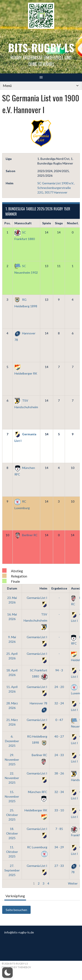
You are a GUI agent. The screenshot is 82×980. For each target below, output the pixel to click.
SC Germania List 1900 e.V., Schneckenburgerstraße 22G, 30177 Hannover (56, 188)
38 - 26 (59, 773)
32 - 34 (59, 792)
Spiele (47, 223)
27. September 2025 (12, 870)
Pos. (7, 223)
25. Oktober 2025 (12, 815)
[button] (7, 973)
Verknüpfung (15, 896)
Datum (12, 588)
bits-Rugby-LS (41, 48)
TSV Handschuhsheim (35, 620)
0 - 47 (59, 720)
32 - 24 (59, 703)
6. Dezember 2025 (12, 741)
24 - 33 (59, 755)
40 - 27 (59, 736)
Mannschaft (23, 223)
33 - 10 (59, 810)
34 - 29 (59, 847)
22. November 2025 (12, 778)
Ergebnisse (59, 588)
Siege (59, 223)
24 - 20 (59, 687)
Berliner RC (26, 535)
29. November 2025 (12, 760)
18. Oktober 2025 (12, 833)
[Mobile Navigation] (41, 86)
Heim (43, 588)
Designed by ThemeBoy (16, 967)
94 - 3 (59, 670)
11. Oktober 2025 (12, 852)
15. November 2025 (12, 796)
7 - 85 (59, 829)
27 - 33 (59, 866)
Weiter (73, 883)
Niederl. (73, 223)
